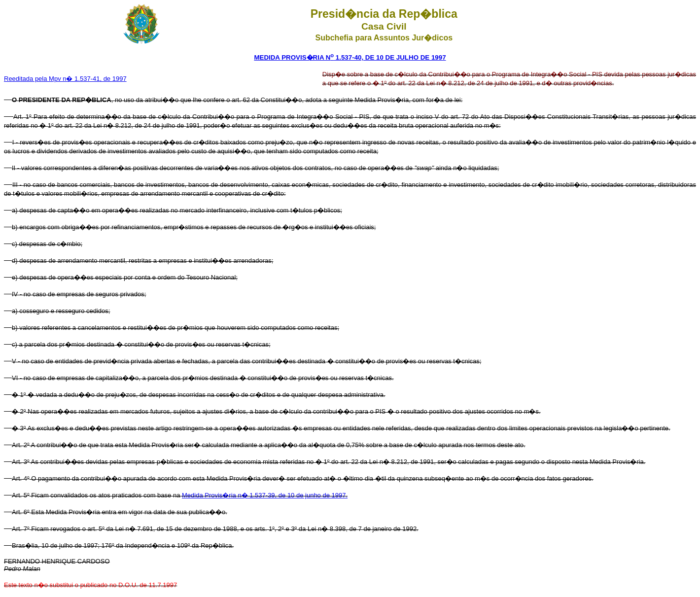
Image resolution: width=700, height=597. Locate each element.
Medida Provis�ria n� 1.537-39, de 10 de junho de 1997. (265, 495)
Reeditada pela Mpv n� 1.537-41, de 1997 (65, 79)
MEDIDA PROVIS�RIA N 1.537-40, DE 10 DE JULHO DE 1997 (350, 57)
